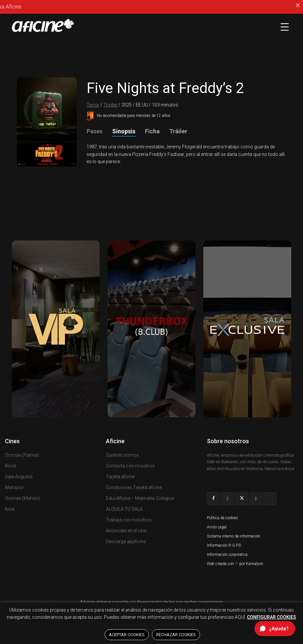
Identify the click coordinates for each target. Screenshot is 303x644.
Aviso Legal (217, 527)
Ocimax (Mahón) (22, 498)
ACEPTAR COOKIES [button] (127, 635)
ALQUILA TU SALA (124, 509)
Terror (93, 105)
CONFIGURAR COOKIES (272, 617)
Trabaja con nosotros (129, 520)
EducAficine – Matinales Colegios (140, 498)
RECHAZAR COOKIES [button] (176, 635)
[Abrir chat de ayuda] (275, 629)
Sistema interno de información (234, 536)
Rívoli (10, 466)
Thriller (110, 105)
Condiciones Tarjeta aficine (134, 487)
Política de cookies (222, 518)
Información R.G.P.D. (224, 545)
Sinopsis (124, 131)
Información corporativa (227, 555)
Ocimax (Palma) (22, 455)
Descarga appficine (126, 541)
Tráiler (178, 131)
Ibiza (10, 509)
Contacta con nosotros (130, 466)
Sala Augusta (19, 477)
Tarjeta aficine (120, 477)
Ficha (152, 131)
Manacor (14, 487)
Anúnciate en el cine (126, 531)
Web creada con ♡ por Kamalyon (235, 564)
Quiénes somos (122, 455)
